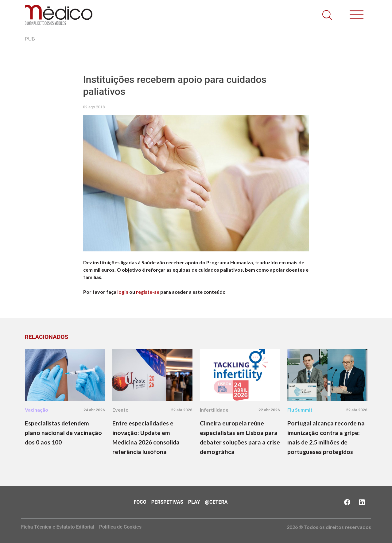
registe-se (148, 292)
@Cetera (216, 502)
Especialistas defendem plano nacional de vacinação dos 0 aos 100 (63, 433)
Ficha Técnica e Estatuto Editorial (58, 527)
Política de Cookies (120, 527)
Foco (140, 502)
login (123, 292)
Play (194, 502)
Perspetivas (167, 502)
